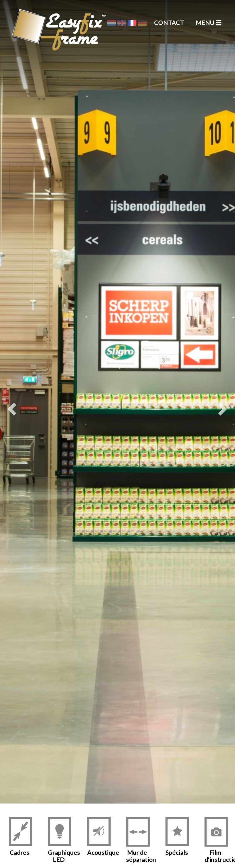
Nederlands (111, 23)
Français (132, 23)
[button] (15, 402)
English (122, 23)
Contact (169, 22)
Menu (209, 22)
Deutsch (142, 23)
